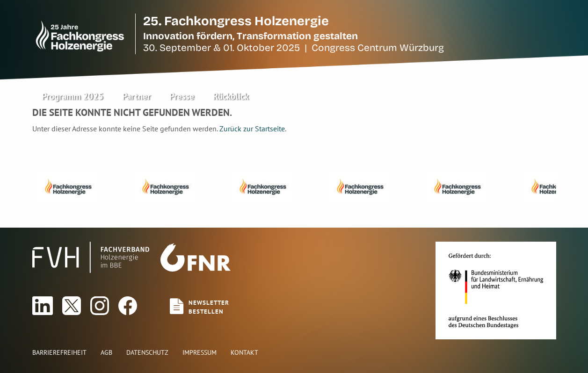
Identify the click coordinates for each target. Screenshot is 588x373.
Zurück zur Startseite (252, 129)
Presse (182, 96)
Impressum (200, 352)
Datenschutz (147, 352)
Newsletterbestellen (209, 307)
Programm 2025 (73, 96)
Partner (136, 96)
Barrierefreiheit (59, 352)
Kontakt (244, 352)
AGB (106, 352)
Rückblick (231, 96)
